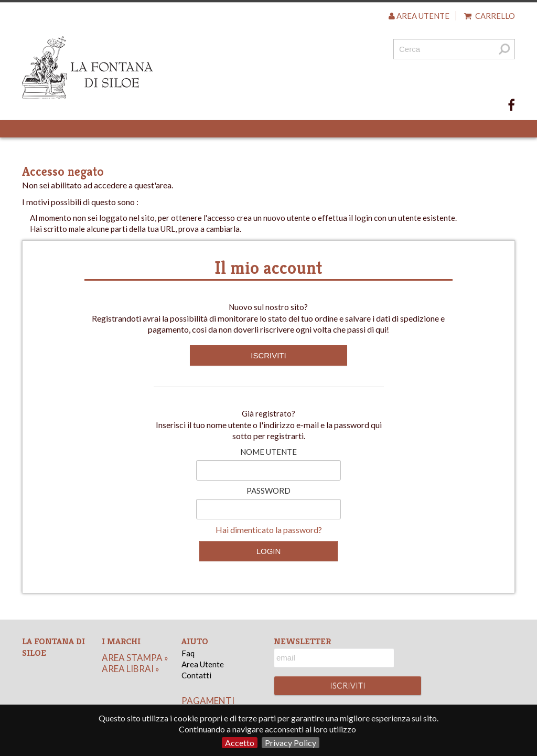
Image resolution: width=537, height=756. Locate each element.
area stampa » (135, 658)
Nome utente (268, 452)
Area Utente (203, 664)
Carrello (490, 16)
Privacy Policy (291, 743)
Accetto (240, 743)
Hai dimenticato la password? (269, 530)
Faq (188, 653)
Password (268, 491)
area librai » (131, 669)
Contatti (196, 675)
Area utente (419, 16)
